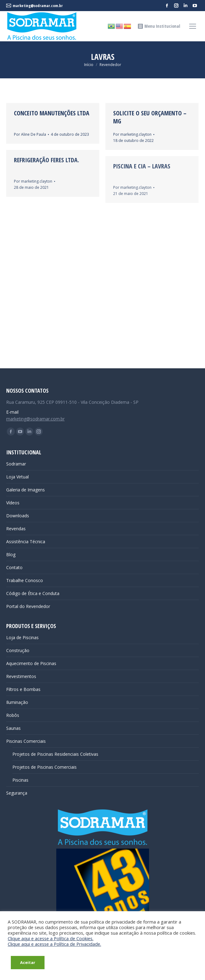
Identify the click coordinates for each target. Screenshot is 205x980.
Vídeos (13, 503)
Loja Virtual (17, 477)
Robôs (13, 715)
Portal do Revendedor (28, 606)
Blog (11, 554)
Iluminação (17, 702)
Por (30, 134)
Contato (14, 567)
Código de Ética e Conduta (33, 593)
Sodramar (16, 464)
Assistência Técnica (26, 542)
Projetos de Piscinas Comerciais (45, 767)
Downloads (18, 516)
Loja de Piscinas (22, 637)
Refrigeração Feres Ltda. (47, 160)
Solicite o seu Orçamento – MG (150, 117)
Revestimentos (21, 676)
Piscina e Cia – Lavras (142, 166)
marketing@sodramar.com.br (35, 419)
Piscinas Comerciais (26, 741)
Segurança (17, 793)
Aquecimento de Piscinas (31, 663)
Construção (18, 650)
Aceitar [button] (28, 962)
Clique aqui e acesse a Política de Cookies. (51, 938)
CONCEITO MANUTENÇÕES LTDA (52, 113)
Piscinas (20, 780)
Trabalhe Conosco (25, 580)
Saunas (13, 728)
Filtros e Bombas (23, 689)
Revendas (16, 529)
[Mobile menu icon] (193, 26)
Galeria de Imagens (26, 490)
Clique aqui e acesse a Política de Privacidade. (54, 944)
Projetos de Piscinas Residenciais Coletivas (55, 754)
